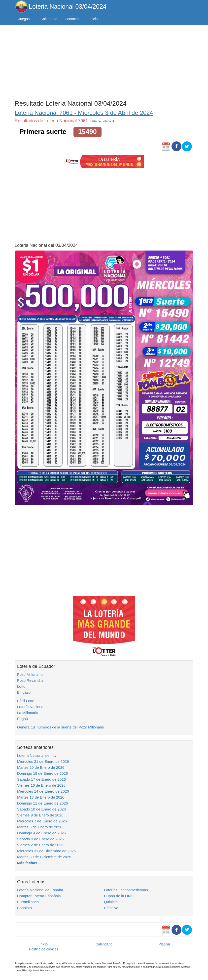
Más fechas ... (29, 863)
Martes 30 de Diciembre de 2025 (44, 857)
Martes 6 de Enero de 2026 (40, 827)
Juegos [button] (26, 19)
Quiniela (111, 902)
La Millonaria (28, 713)
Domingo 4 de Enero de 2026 (41, 833)
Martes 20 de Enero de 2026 (41, 767)
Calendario (49, 19)
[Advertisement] (104, 61)
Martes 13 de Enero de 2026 (41, 797)
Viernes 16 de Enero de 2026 (41, 785)
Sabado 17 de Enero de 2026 (41, 779)
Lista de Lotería (103, 121)
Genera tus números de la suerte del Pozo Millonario (61, 727)
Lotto (21, 686)
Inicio (94, 19)
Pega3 (22, 719)
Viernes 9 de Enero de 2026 (40, 815)
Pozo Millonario (30, 674)
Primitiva (111, 908)
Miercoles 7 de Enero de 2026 (42, 821)
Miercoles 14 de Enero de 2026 (43, 791)
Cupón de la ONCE (120, 896)
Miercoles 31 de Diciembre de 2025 (46, 851)
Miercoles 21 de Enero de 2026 (43, 761)
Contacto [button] (73, 19)
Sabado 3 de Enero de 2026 (40, 839)
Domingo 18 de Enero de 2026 (42, 773)
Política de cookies (44, 949)
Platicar (164, 944)
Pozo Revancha (30, 680)
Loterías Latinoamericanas (126, 890)
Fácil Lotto (26, 701)
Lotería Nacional (31, 707)
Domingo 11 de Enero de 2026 (42, 803)
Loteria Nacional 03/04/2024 (68, 6)
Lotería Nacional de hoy (37, 755)
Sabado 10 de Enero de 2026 (41, 809)
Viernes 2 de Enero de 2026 (40, 845)
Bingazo (24, 692)
